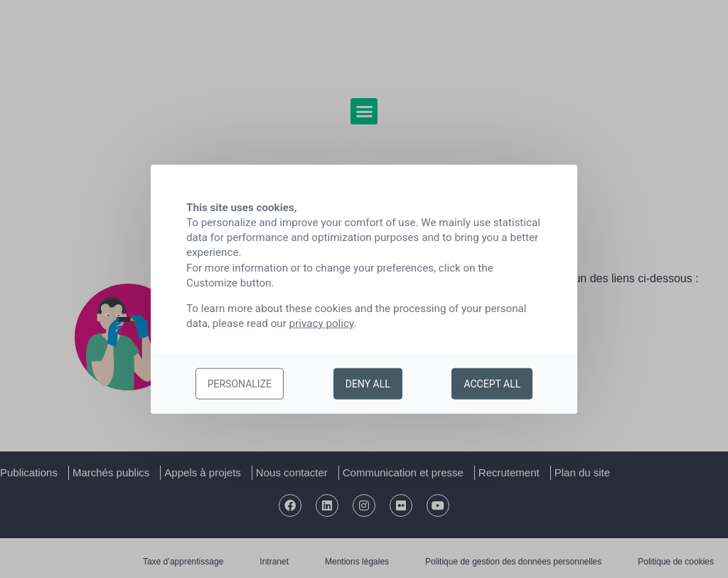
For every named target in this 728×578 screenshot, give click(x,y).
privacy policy (322, 323)
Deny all (368, 384)
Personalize (240, 384)
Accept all (492, 384)
